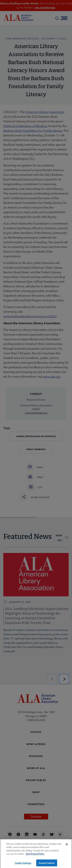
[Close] (67, 846)
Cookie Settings (23, 864)
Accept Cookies (47, 864)
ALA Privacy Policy (35, 855)
